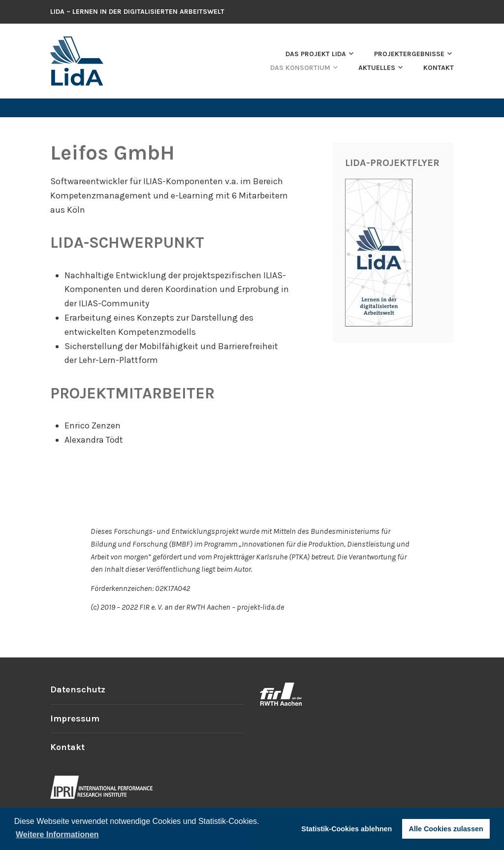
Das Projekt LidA (316, 54)
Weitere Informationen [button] (57, 834)
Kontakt (439, 68)
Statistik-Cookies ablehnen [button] (346, 829)
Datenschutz (78, 689)
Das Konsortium (300, 68)
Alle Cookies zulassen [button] (446, 829)
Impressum (75, 719)
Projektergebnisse (409, 54)
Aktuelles (377, 68)
